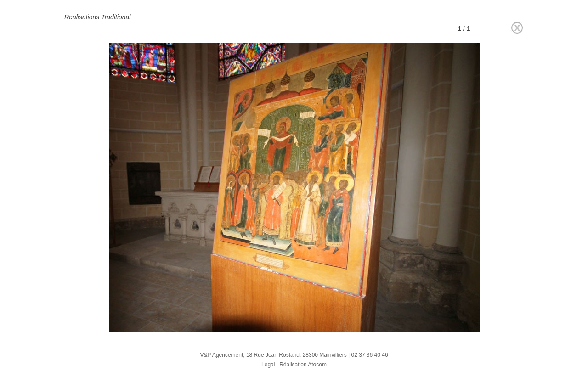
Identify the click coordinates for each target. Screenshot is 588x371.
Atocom (317, 365)
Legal (268, 365)
